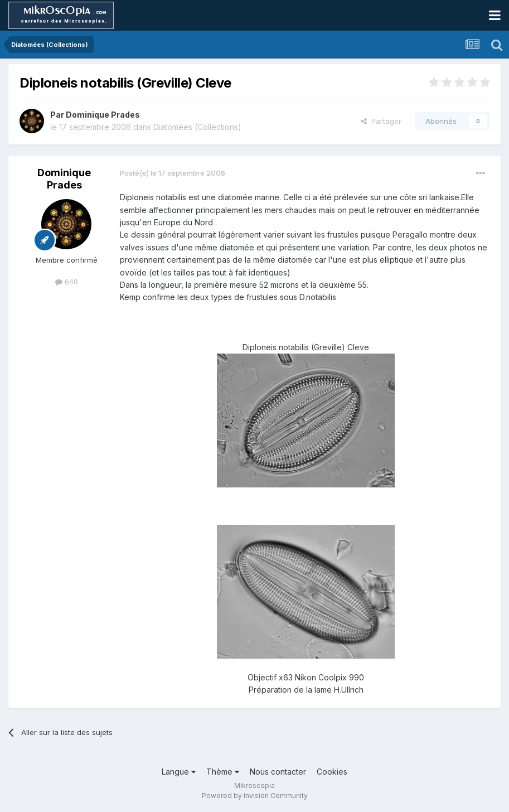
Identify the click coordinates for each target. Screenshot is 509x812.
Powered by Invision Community (255, 796)
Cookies (332, 772)
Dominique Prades (103, 115)
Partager (381, 121)
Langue (179, 772)
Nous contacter (278, 772)
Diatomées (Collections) (197, 127)
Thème (223, 772)
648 (67, 282)
